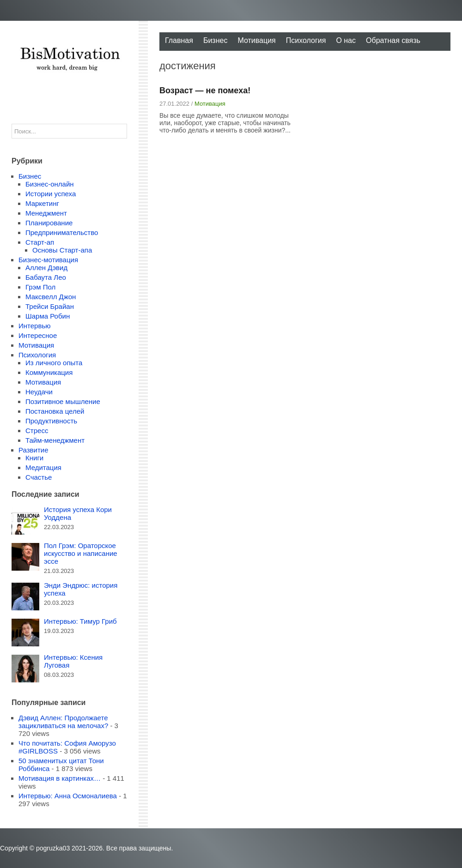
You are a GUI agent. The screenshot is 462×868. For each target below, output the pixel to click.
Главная (179, 40)
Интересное (38, 335)
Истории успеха (51, 194)
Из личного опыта (54, 363)
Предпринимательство (62, 232)
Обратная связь (393, 40)
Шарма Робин (48, 316)
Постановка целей (55, 411)
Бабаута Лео (46, 277)
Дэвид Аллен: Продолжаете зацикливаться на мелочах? (63, 722)
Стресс (37, 431)
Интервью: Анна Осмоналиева (68, 796)
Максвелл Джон (51, 297)
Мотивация (256, 40)
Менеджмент (46, 213)
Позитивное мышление (63, 401)
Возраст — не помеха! (205, 90)
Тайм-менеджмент (55, 440)
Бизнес (216, 40)
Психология (306, 40)
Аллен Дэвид (46, 268)
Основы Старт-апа (62, 250)
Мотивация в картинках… (60, 778)
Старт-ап (40, 242)
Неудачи (39, 392)
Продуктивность (51, 421)
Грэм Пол (40, 287)
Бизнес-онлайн (50, 184)
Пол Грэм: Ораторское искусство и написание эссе (81, 553)
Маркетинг (42, 203)
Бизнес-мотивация (48, 260)
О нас (346, 40)
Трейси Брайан (50, 306)
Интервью (35, 326)
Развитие (33, 450)
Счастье (39, 477)
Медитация (43, 467)
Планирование (49, 223)
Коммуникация (49, 372)
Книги (34, 458)
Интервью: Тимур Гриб (80, 621)
